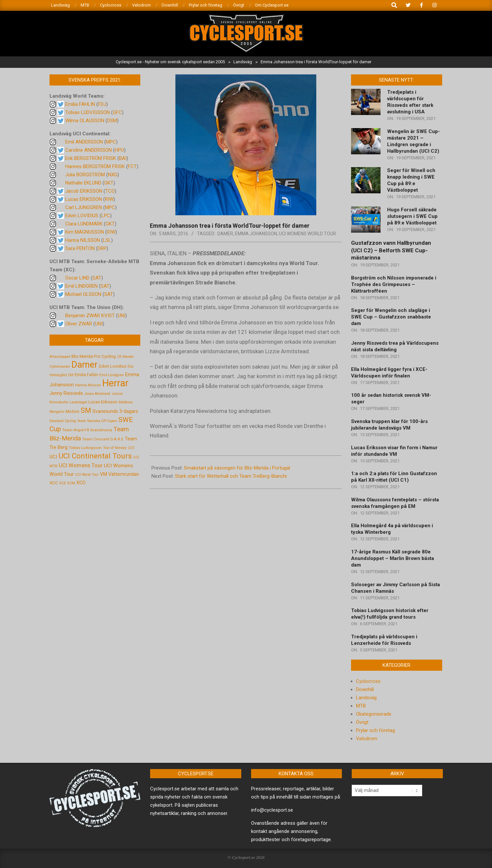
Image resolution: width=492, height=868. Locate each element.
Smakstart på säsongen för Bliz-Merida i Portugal (237, 468)
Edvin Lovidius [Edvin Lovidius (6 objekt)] (113, 366)
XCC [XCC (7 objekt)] (54, 483)
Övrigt (362, 722)
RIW (109, 199)
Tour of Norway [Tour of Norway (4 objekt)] (115, 448)
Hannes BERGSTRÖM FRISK (95, 166)
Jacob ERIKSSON (84, 191)
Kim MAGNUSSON (85, 232)
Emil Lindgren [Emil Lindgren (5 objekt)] (112, 375)
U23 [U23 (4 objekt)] (131, 448)
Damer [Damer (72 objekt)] (85, 365)
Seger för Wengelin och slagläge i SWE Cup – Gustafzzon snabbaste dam (391, 317)
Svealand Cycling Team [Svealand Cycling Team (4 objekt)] (68, 421)
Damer (225, 234)
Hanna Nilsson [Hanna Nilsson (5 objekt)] (88, 385)
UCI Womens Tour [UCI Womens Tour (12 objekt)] (81, 465)
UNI (121, 316)
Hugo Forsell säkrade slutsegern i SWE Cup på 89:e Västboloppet (412, 216)
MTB (361, 706)
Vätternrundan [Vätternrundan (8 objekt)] (124, 474)
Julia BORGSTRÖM (85, 175)
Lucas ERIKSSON (84, 199)
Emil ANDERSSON (84, 142)
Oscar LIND (77, 278)
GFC (117, 112)
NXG (113, 175)
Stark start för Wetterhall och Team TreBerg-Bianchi (231, 476)
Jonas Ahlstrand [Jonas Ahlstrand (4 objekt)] (97, 394)
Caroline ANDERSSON (89, 150)
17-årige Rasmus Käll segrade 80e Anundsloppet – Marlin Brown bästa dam (393, 558)
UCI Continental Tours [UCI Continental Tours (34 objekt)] (95, 456)
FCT (132, 166)
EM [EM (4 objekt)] (71, 375)
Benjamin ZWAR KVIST (90, 316)
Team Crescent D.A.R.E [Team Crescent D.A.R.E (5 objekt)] (103, 439)
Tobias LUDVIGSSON (88, 112)
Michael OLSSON (83, 294)
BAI (123, 158)
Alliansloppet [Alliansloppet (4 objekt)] (60, 357)
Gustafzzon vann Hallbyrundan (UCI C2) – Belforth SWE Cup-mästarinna (391, 250)
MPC (111, 142)
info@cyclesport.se (272, 810)
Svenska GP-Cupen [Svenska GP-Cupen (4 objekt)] (102, 421)
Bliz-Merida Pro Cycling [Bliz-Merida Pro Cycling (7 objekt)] (94, 356)
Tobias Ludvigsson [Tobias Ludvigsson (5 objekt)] (85, 448)
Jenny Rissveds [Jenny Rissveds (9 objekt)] (66, 393)
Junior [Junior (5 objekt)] (117, 394)
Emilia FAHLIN (80, 104)
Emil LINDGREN (81, 286)
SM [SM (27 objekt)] (86, 410)
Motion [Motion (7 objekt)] (72, 411)
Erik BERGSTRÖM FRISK (91, 158)
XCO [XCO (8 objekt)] (81, 483)
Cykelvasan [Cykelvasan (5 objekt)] (60, 366)
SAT (97, 278)
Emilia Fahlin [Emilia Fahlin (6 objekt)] (86, 375)
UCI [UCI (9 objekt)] (53, 457)
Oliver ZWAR (79, 324)
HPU (119, 150)
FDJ (102, 104)
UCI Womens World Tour (307, 234)
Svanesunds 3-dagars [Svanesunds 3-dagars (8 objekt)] (115, 411)
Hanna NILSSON (83, 240)
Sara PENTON (80, 248)
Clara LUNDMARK (84, 224)
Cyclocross (368, 681)
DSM (112, 121)
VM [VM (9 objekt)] (104, 474)
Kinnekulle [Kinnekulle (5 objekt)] (59, 402)
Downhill (365, 689)
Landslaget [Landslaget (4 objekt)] (78, 402)
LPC (106, 216)
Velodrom (367, 739)
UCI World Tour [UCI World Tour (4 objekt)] (87, 475)
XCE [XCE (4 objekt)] (63, 483)
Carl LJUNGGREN (84, 207)
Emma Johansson (256, 234)
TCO (110, 191)
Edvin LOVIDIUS (82, 216)
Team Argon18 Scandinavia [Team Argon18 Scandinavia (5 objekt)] (87, 430)
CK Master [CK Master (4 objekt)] (126, 357)
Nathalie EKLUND (83, 183)
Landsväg (366, 698)
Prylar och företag (375, 730)
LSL (107, 240)
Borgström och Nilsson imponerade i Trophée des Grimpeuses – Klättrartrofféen (394, 284)
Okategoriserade (374, 714)
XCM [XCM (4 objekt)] (71, 483)
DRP (102, 248)
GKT (109, 183)
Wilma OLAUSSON (85, 121)
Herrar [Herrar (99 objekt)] (115, 383)
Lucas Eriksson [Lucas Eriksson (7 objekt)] (103, 402)
